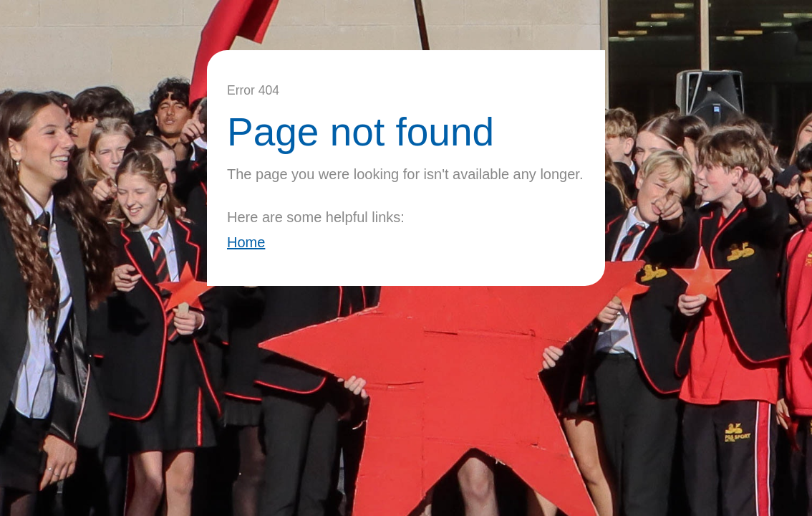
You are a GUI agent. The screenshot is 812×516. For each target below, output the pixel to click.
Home (246, 242)
